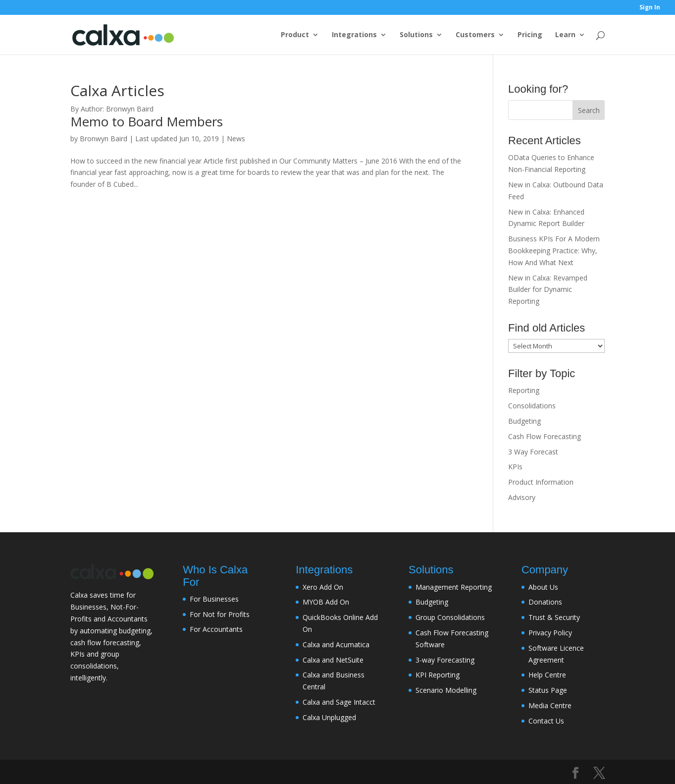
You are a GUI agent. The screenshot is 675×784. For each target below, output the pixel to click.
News (236, 139)
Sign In (650, 8)
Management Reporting (454, 587)
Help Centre (547, 675)
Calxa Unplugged (329, 717)
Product (295, 35)
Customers (475, 35)
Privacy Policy (550, 633)
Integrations (354, 35)
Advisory (522, 497)
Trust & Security (554, 617)
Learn (565, 35)
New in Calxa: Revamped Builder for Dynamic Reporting (548, 290)
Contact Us (546, 721)
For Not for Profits (220, 614)
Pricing (530, 35)
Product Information (541, 482)
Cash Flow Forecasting (545, 436)
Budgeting (524, 421)
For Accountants (216, 629)
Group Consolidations (450, 617)
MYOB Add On (326, 602)
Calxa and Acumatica (336, 644)
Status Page (548, 690)
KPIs (515, 467)
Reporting (524, 390)
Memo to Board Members (147, 121)
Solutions (416, 35)
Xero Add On (323, 587)
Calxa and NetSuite (333, 660)
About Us (543, 587)
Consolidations (532, 406)
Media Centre (550, 705)
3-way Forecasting (445, 660)
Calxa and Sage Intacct (339, 702)
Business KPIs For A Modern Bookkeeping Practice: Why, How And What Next (554, 251)
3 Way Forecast (533, 452)
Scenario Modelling (446, 690)
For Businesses (214, 599)
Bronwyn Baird (104, 139)
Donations (545, 602)
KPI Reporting (438, 675)
